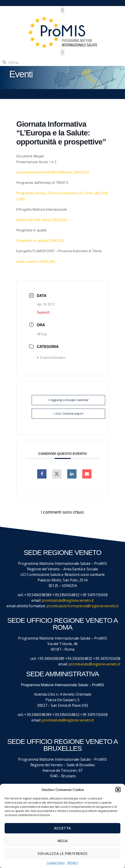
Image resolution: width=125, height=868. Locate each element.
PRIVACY (73, 863)
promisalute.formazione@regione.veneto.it (82, 606)
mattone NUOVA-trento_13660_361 (42, 220)
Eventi (21, 74)
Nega (63, 841)
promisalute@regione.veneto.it (68, 600)
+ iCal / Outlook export (68, 414)
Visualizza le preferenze (63, 854)
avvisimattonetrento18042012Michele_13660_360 (53, 172)
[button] (118, 790)
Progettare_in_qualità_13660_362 (40, 241)
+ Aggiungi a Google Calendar (68, 400)
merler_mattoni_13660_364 (36, 262)
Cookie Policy (56, 863)
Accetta (62, 828)
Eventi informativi (51, 358)
